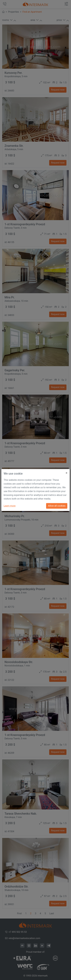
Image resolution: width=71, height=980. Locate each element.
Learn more (10, 506)
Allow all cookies (57, 506)
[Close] (66, 472)
